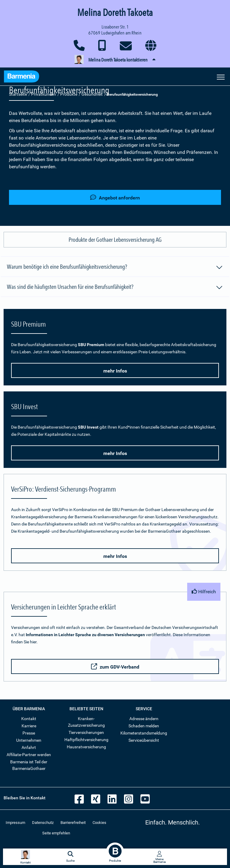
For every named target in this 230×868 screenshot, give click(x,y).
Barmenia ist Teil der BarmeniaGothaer (29, 765)
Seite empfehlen (56, 833)
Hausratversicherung (86, 747)
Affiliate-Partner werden (29, 755)
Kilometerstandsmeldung (144, 733)
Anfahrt (29, 747)
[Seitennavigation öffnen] (221, 76)
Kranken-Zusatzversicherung (86, 722)
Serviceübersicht (144, 740)
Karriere (29, 726)
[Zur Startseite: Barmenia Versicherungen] (22, 77)
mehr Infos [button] (115, 371)
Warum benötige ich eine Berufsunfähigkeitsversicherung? (115, 268)
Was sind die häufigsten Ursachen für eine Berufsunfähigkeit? (115, 288)
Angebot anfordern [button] (115, 198)
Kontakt (29, 719)
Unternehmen (29, 740)
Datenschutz (43, 823)
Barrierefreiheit (73, 823)
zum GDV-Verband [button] (115, 667)
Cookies (99, 823)
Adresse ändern (144, 719)
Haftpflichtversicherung (86, 740)
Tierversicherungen (86, 732)
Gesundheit (92, 94)
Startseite (18, 94)
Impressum (15, 823)
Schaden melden (144, 726)
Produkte (69, 94)
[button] (115, 60)
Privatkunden (44, 94)
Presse (29, 733)
